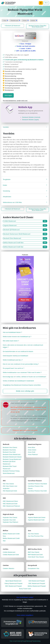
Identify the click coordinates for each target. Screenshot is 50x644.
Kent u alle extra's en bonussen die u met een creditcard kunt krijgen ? (23, 346)
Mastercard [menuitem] (14, 21)
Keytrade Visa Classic (10, 517)
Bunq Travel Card (25, 589)
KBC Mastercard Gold (10, 504)
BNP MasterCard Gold (35, 555)
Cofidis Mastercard (25, 221)
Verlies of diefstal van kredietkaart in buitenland (18, 381)
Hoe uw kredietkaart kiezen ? (12, 332)
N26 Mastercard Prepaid (37, 581)
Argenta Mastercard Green (37, 517)
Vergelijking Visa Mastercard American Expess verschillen (22, 385)
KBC (4, 498)
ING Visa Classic (8, 484)
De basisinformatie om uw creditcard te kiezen (18, 351)
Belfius (5, 530)
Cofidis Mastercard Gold (11, 555)
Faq (24, 641)
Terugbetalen (7, 180)
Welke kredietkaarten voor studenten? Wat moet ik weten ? (22, 372)
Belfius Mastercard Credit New (25, 243)
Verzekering (6, 191)
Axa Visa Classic (33, 534)
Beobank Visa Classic (10, 447)
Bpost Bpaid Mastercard (13, 581)
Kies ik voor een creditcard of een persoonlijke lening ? (21, 364)
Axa (29, 530)
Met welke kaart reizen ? (11, 341)
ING (4, 481)
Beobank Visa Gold (9, 452)
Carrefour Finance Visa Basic (38, 484)
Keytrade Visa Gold (9, 520)
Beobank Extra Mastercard (25, 238)
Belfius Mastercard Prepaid (37, 586)
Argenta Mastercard (25, 225)
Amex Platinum (33, 454)
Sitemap (28, 641)
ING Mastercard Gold (10, 491)
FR (46, 3)
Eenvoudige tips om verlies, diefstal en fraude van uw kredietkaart (24, 377)
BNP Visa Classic (34, 552)
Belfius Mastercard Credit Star (25, 247)
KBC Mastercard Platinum (11, 506)
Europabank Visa (33, 568)
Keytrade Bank (8, 514)
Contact (19, 641)
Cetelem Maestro (8, 568)
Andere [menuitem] (33, 21)
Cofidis (6, 549)
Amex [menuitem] (24, 21)
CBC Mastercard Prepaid (37, 583)
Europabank (32, 565)
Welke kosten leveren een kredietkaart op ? (17, 337)
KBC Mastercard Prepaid (13, 586)
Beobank (6, 444)
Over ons (12, 641)
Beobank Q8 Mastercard (12, 26)
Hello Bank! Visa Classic (36, 557)
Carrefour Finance (35, 481)
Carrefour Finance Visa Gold (37, 491)
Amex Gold (32, 452)
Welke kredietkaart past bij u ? (13, 360)
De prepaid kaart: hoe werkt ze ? (14, 368)
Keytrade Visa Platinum (11, 522)
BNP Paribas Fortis (35, 549)
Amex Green (32, 450)
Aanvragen (8, 95)
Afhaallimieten (7, 197)
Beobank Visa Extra (9, 450)
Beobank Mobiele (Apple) (31, 120)
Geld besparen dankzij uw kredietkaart (15, 356)
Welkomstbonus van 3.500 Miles (12, 202)
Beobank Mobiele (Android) (31, 117)
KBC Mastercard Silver (10, 501)
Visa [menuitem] (4, 21)
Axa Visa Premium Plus (36, 536)
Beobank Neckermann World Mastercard (25, 234)
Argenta (31, 514)
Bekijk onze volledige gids (25, 391)
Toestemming (36, 641)
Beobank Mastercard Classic (12, 457)
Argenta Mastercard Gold (36, 520)
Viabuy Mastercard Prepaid (13, 583)
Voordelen (6, 127)
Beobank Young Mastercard (12, 459)
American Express (35, 444)
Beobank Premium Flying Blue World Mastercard (38, 26)
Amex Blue (31, 447)
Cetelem (6, 565)
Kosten (5, 185)
